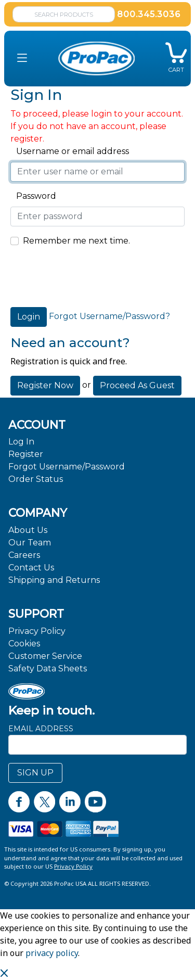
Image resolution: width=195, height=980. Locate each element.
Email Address (41, 729)
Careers (24, 555)
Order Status (36, 479)
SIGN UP (35, 773)
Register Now (45, 385)
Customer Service (45, 656)
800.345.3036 (149, 14)
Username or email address (70, 151)
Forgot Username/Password (67, 467)
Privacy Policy (37, 631)
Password (33, 196)
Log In (21, 442)
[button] (22, 59)
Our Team (30, 543)
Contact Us (31, 568)
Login (29, 317)
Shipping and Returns (54, 580)
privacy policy (52, 953)
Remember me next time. (76, 241)
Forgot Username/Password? (109, 316)
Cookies (24, 644)
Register (26, 454)
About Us (28, 530)
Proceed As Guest (137, 385)
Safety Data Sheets (48, 669)
